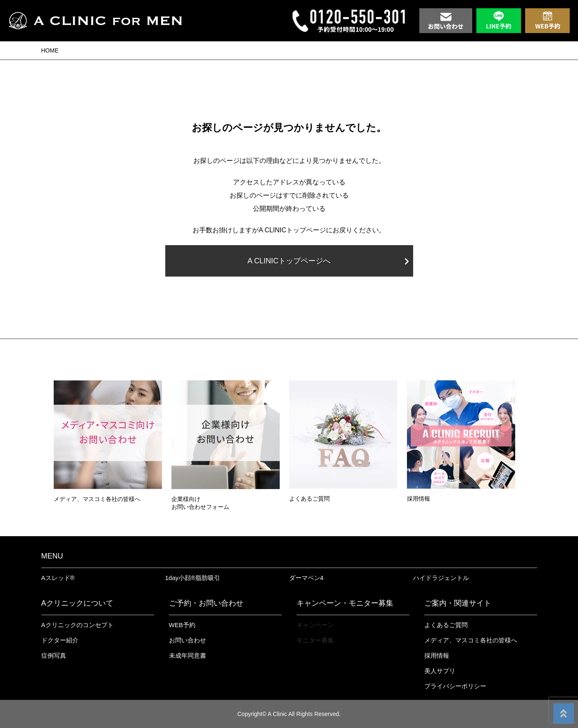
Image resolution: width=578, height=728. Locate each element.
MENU (52, 556)
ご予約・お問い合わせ (206, 603)
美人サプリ (440, 671)
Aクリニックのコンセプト (77, 625)
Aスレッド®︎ (58, 578)
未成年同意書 (188, 655)
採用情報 (437, 655)
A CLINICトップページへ (328, 261)
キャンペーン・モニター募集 (345, 603)
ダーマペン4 (306, 578)
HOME (50, 50)
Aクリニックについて (77, 603)
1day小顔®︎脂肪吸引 (193, 578)
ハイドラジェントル (441, 578)
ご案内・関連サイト (458, 603)
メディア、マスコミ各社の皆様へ (471, 640)
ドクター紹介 (60, 640)
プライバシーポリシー (455, 686)
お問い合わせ (188, 640)
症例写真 (54, 655)
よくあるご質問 (446, 625)
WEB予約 (182, 625)
